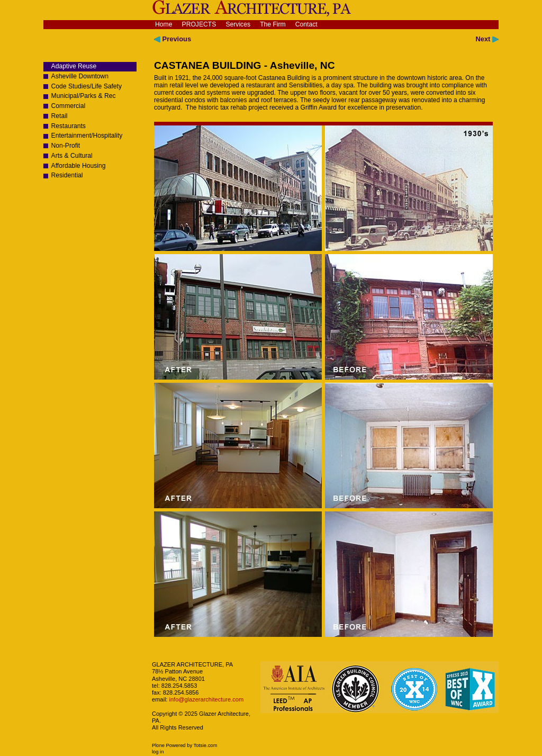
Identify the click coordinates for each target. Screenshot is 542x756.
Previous (173, 39)
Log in (158, 752)
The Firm (273, 24)
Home (164, 24)
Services (238, 24)
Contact (306, 24)
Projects (199, 24)
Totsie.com (206, 745)
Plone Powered (169, 745)
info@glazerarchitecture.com (205, 699)
